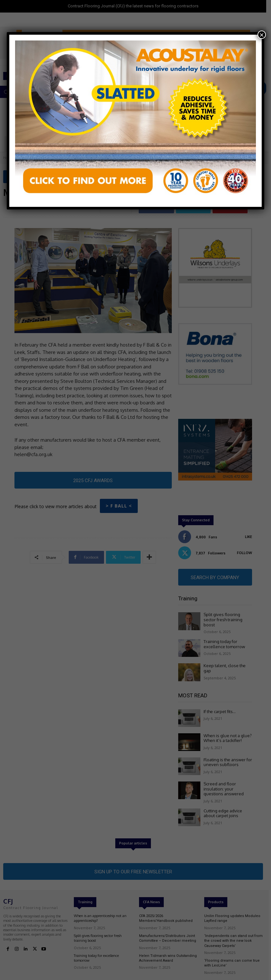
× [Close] (262, 35)
